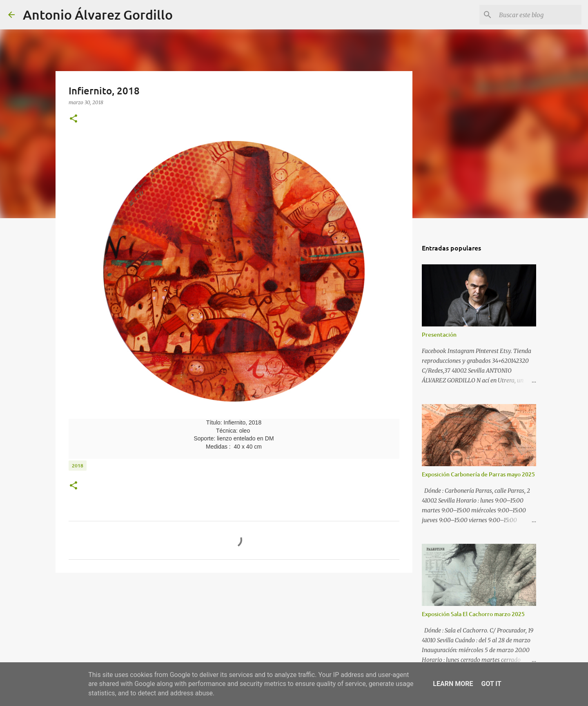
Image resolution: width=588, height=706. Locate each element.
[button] (73, 119)
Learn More (453, 684)
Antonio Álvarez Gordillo (98, 15)
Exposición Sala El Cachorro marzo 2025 (473, 614)
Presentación (439, 334)
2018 (78, 466)
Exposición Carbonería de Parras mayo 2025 (478, 474)
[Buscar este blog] (539, 15)
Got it (491, 684)
